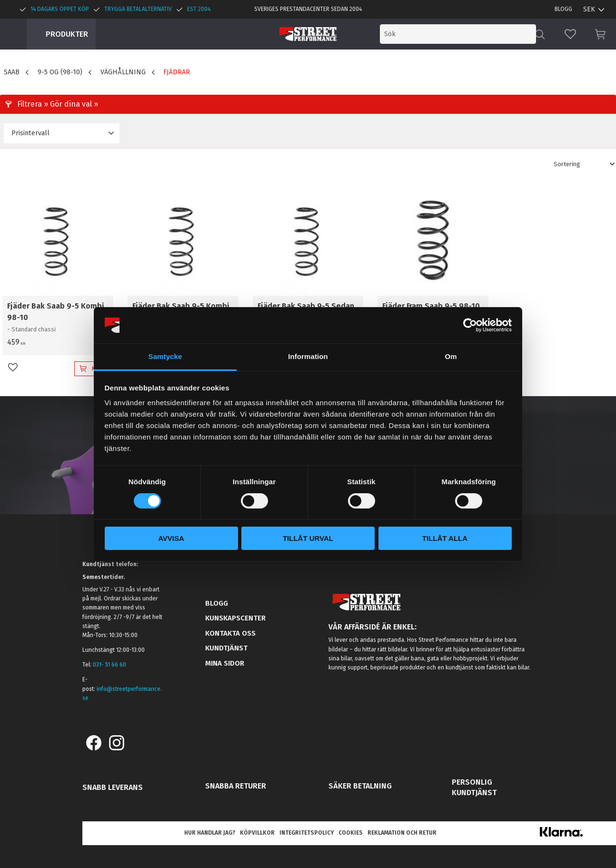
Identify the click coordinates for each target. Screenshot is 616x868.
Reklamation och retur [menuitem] (402, 833)
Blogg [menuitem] (563, 9)
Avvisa (171, 538)
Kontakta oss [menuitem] (230, 633)
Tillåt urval (308, 538)
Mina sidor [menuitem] (225, 663)
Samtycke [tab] (165, 356)
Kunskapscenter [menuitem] (235, 618)
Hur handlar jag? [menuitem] (210, 833)
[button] (570, 34)
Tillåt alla (445, 538)
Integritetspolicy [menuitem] (307, 833)
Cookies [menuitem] (351, 833)
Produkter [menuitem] (67, 34)
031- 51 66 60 (109, 665)
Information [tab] (308, 356)
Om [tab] (451, 356)
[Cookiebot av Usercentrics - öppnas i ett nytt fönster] (470, 325)
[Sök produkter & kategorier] (458, 34)
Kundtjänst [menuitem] (226, 648)
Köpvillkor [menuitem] (257, 833)
